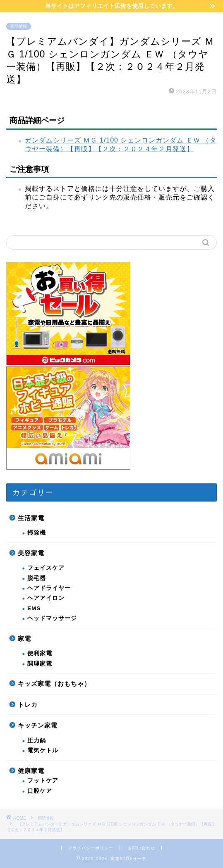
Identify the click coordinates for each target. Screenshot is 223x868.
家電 (24, 639)
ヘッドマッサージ (52, 618)
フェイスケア (46, 568)
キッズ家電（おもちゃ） (54, 684)
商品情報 (19, 26)
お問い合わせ (141, 848)
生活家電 (31, 518)
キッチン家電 (38, 725)
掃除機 (37, 533)
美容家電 (31, 553)
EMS (34, 608)
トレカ (28, 705)
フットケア (43, 781)
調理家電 (40, 664)
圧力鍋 (37, 741)
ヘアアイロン (46, 598)
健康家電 (31, 771)
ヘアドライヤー (49, 588)
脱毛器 (37, 578)
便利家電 (40, 653)
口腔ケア (40, 791)
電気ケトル (43, 750)
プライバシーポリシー (91, 848)
